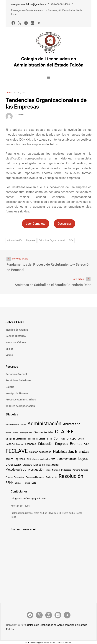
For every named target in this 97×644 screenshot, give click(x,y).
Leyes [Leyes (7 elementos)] (83, 459)
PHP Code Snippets (34, 642)
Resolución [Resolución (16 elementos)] (71, 476)
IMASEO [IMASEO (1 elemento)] (9, 459)
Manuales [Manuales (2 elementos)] (39, 465)
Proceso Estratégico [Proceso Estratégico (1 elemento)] (15, 477)
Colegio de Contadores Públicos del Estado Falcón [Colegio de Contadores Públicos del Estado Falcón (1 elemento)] (29, 439)
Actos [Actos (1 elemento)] (23, 425)
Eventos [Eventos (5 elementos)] (76, 444)
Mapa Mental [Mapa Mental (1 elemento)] (52, 465)
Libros (9, 93)
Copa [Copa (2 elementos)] (73, 439)
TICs (71, 240)
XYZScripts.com (64, 642)
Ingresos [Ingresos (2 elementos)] (20, 459)
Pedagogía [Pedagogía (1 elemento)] (66, 470)
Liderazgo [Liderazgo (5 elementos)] (13, 464)
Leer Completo (36, 224)
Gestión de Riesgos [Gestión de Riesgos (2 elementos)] (40, 452)
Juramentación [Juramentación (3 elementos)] (67, 459)
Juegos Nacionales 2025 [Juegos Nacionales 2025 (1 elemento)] (44, 459)
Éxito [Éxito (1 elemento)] (34, 483)
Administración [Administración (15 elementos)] (44, 423)
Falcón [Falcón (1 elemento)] (87, 444)
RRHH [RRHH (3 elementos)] (9, 483)
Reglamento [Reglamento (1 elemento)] (51, 477)
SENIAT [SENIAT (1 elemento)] (18, 483)
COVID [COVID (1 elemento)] (81, 439)
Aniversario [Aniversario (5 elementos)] (72, 424)
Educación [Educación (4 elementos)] (46, 444)
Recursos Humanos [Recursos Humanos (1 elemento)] (35, 477)
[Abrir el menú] (49, 77)
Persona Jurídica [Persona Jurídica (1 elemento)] (80, 470)
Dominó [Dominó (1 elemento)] (20, 444)
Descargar (65, 224)
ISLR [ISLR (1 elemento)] (29, 459)
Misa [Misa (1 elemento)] (48, 470)
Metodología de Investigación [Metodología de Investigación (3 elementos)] (25, 470)
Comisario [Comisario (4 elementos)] (61, 438)
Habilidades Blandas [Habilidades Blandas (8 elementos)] (71, 451)
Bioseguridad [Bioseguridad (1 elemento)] (26, 433)
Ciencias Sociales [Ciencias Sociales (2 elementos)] (43, 432)
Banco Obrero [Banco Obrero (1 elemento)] (12, 433)
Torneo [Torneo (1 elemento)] (27, 483)
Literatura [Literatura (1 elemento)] (27, 465)
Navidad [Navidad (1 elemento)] (56, 470)
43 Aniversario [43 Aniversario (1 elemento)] (12, 425)
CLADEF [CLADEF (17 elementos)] (64, 432)
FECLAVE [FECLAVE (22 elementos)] (17, 451)
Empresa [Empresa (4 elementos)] (62, 444)
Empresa (31, 240)
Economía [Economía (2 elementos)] (31, 444)
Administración (15, 240)
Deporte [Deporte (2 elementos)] (10, 444)
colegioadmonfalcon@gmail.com (28, 4)
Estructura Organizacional (52, 240)
